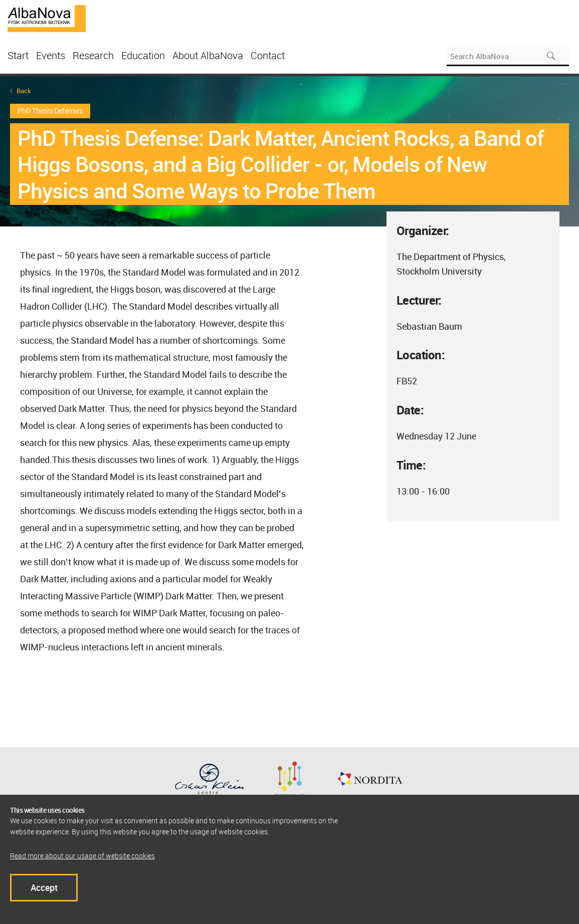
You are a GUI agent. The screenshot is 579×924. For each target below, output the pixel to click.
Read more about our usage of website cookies (82, 856)
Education (143, 55)
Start (18, 55)
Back (24, 91)
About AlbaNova (208, 55)
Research (93, 55)
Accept (44, 887)
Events (51, 55)
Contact (268, 55)
